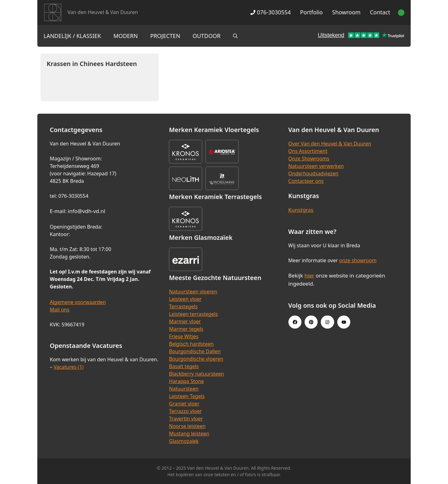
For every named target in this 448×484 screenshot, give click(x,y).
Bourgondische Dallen (195, 351)
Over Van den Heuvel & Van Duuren (330, 144)
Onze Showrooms (309, 159)
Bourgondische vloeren (196, 359)
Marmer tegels (186, 329)
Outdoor (207, 36)
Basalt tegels (184, 366)
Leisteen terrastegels (193, 314)
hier (310, 275)
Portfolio (312, 12)
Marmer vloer (185, 321)
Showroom (346, 12)
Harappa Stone (186, 381)
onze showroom (358, 260)
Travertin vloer (186, 419)
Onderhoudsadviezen (313, 173)
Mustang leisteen (189, 434)
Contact (380, 12)
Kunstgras (301, 210)
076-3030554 (271, 12)
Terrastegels (183, 306)
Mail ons (60, 310)
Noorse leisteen (187, 426)
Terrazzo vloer (185, 411)
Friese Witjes (184, 336)
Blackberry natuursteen (196, 374)
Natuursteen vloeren (193, 292)
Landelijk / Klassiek (72, 36)
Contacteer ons (306, 181)
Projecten (165, 36)
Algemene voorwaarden (78, 302)
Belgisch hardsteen (191, 344)
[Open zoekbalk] (235, 36)
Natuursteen (184, 389)
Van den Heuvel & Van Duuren (103, 12)
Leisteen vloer (185, 299)
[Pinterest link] (311, 322)
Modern (126, 36)
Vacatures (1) (68, 367)
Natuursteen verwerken (316, 166)
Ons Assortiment (308, 151)
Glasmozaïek (184, 441)
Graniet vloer (184, 404)
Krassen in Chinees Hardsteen (92, 64)
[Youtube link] (344, 322)
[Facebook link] (295, 322)
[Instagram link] (327, 322)
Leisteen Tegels (187, 396)
